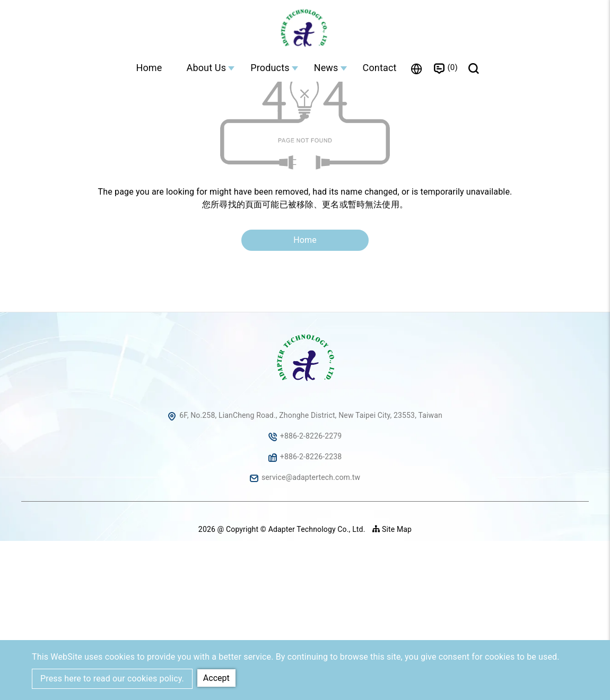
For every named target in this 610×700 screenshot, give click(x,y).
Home (149, 68)
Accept (216, 678)
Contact (380, 68)
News (326, 68)
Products (270, 68)
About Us (207, 68)
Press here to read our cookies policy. (112, 679)
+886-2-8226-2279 (311, 595)
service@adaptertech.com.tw (311, 636)
